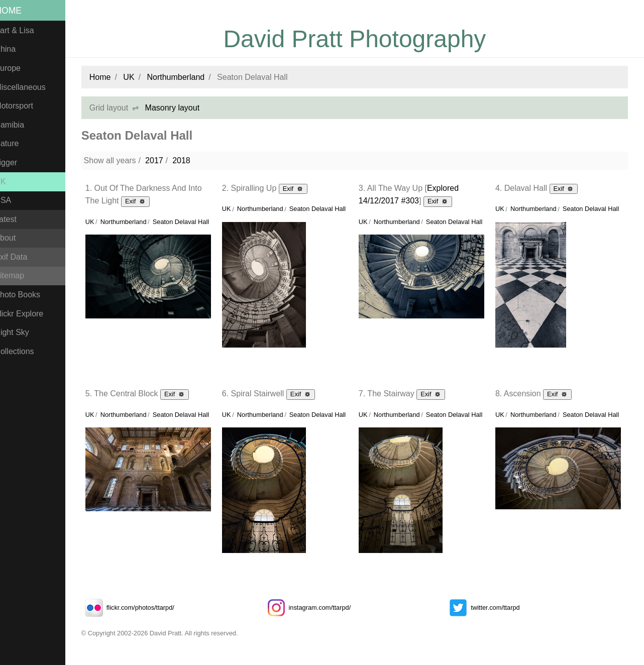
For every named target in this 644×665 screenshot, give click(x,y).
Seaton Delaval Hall (191, 222)
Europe (18, 68)
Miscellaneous (30, 87)
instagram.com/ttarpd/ (314, 607)
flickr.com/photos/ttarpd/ (138, 607)
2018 (191, 160)
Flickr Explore (29, 314)
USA (13, 200)
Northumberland (186, 77)
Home (19, 11)
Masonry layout (183, 108)
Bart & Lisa (25, 30)
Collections (25, 351)
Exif (145, 201)
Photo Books (28, 295)
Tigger (16, 162)
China (16, 49)
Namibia (20, 125)
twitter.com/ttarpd (486, 607)
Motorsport (24, 106)
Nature (17, 143)
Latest (16, 219)
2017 (164, 160)
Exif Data (21, 257)
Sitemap (20, 275)
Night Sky (22, 332)
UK (11, 182)
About (16, 238)
